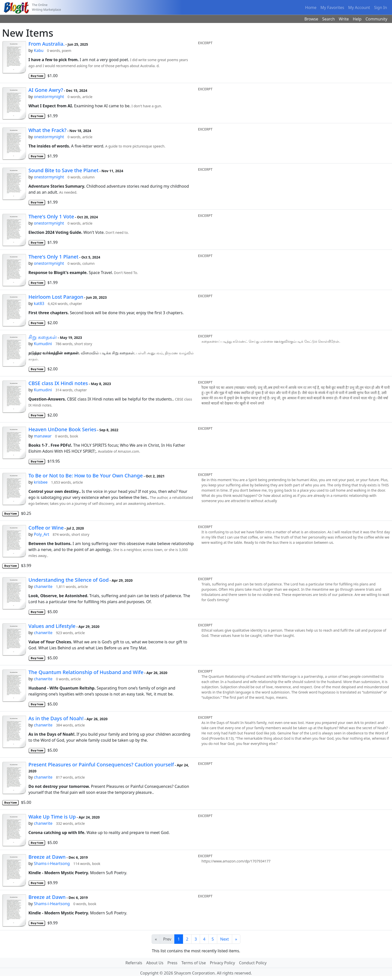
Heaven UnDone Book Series (62, 429)
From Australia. (47, 44)
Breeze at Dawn (47, 857)
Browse (311, 19)
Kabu (39, 50)
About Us (155, 963)
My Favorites (332, 7)
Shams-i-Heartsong (52, 863)
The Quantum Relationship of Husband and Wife (86, 672)
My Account (359, 7)
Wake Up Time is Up (52, 817)
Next (225, 939)
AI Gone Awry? (46, 90)
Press (172, 963)
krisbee (41, 482)
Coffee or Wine (46, 528)
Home (311, 7)
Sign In (381, 7)
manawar (43, 436)
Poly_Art (42, 534)
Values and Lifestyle (52, 626)
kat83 (39, 303)
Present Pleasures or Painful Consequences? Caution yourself (101, 765)
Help (357, 19)
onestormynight (49, 97)
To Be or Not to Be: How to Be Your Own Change (86, 476)
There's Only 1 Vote (51, 216)
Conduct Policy (253, 963)
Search (329, 19)
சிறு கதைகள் (43, 337)
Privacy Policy (222, 963)
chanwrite (43, 586)
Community (377, 19)
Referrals (134, 963)
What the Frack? (48, 130)
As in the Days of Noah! (56, 718)
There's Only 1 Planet (53, 257)
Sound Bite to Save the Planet (63, 170)
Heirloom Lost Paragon (56, 297)
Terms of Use (194, 963)
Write (344, 19)
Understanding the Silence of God (69, 580)
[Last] (236, 939)
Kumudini (43, 344)
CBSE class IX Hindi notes (58, 383)
